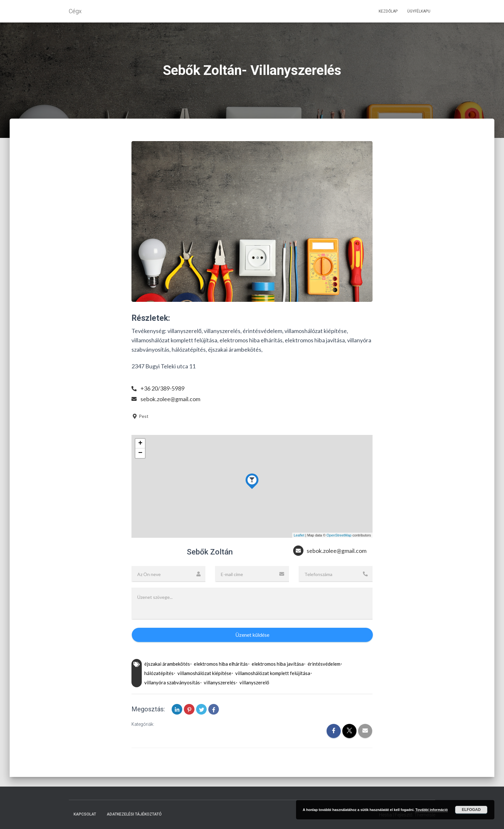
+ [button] (140, 444)
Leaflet (299, 535)
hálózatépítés (159, 673)
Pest (140, 416)
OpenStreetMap (339, 535)
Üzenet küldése (252, 635)
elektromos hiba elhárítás (221, 664)
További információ (432, 810)
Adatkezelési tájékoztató (134, 814)
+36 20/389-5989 (162, 388)
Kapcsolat (85, 814)
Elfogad (471, 810)
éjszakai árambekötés (167, 664)
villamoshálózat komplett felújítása (273, 673)
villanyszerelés (220, 682)
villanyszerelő (254, 682)
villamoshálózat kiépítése (204, 673)
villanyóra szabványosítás (172, 682)
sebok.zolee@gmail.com (170, 399)
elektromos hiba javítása (278, 664)
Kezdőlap (388, 11)
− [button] (140, 453)
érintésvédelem (324, 664)
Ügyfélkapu (419, 11)
